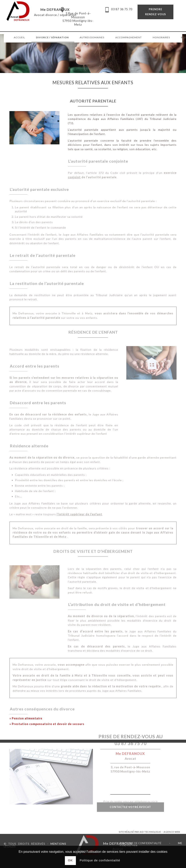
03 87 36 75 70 (131, 725)
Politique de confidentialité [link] (141, 843)
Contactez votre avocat (130, 800)
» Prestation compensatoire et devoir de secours (47, 724)
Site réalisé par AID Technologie (140, 832)
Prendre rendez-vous (156, 12)
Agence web (172, 832)
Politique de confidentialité (100, 860)
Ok (70, 860)
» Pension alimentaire (26, 718)
